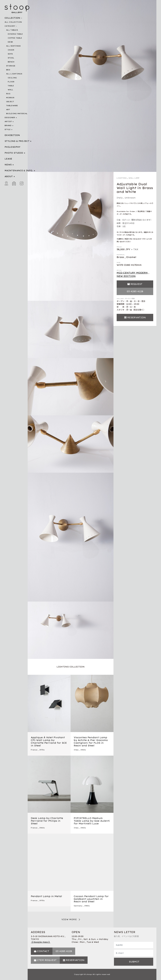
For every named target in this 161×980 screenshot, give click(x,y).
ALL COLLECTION (13, 22)
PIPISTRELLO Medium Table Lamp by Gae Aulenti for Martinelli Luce (92, 821)
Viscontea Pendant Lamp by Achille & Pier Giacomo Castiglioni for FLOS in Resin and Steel (91, 741)
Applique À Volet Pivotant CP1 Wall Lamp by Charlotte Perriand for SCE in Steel (49, 741)
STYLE (8, 129)
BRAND (8, 125)
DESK (10, 42)
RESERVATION (137, 317)
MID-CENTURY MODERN (132, 273)
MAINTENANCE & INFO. (19, 171)
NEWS (8, 165)
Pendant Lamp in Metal (46, 896)
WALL (10, 90)
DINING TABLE (15, 34)
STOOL (11, 58)
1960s (83, 750)
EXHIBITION (12, 135)
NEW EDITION (126, 276)
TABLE (11, 86)
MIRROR (10, 98)
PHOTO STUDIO (14, 153)
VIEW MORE (69, 919)
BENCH (11, 62)
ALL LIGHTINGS (14, 74)
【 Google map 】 (41, 942)
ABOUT (9, 176)
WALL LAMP (134, 178)
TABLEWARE (12, 106)
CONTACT (43, 951)
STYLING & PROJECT (17, 141)
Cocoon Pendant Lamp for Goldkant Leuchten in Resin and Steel (91, 899)
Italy (120, 198)
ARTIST (8, 122)
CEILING (12, 78)
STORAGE (11, 66)
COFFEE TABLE (15, 38)
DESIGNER (10, 118)
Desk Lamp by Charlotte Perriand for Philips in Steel (47, 821)
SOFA (10, 54)
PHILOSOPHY (13, 147)
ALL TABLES (12, 30)
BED (8, 70)
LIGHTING (122, 178)
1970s (42, 750)
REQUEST (136, 284)
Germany (78, 906)
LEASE (8, 159)
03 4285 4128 (135, 291)
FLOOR (11, 82)
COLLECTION (12, 18)
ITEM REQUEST (47, 960)
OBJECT (10, 102)
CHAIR (11, 50)
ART (8, 110)
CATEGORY (10, 26)
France (34, 750)
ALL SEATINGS (13, 46)
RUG (8, 94)
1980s (87, 906)
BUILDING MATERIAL (17, 114)
